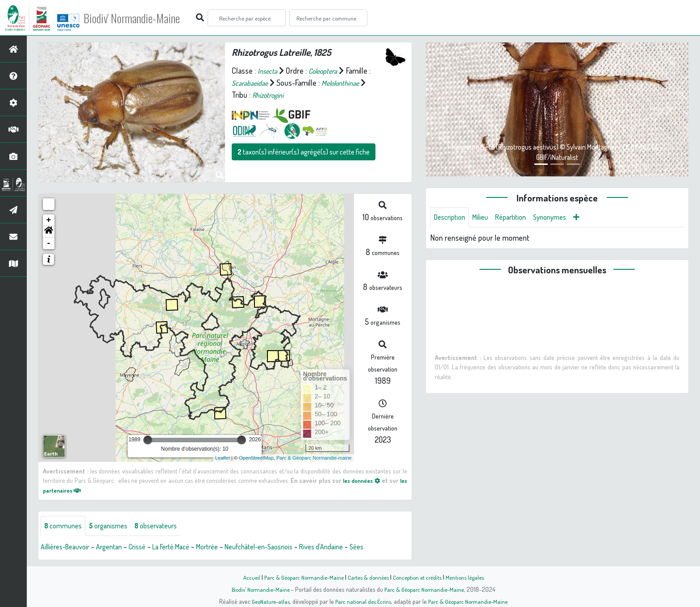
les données (367, 480)
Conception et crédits (420, 577)
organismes (115, 527)
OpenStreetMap (256, 458)
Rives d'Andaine (357, 548)
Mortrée (229, 548)
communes (65, 527)
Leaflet (223, 458)
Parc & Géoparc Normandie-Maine (299, 577)
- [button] (49, 243)
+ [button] (49, 220)
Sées (396, 548)
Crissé (149, 548)
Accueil (243, 577)
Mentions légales (471, 577)
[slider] (148, 440)
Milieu (486, 218)
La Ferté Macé (187, 548)
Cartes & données (368, 577)
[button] (49, 232)
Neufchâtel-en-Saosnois (287, 548)
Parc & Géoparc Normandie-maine (314, 458)
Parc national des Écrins (362, 601)
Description (452, 218)
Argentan (118, 548)
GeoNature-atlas (266, 601)
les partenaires (70, 490)
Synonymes (562, 218)
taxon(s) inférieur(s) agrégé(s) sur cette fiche (304, 152)
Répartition (519, 218)
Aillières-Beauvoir (69, 548)
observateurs (168, 527)
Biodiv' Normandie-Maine (147, 18)
